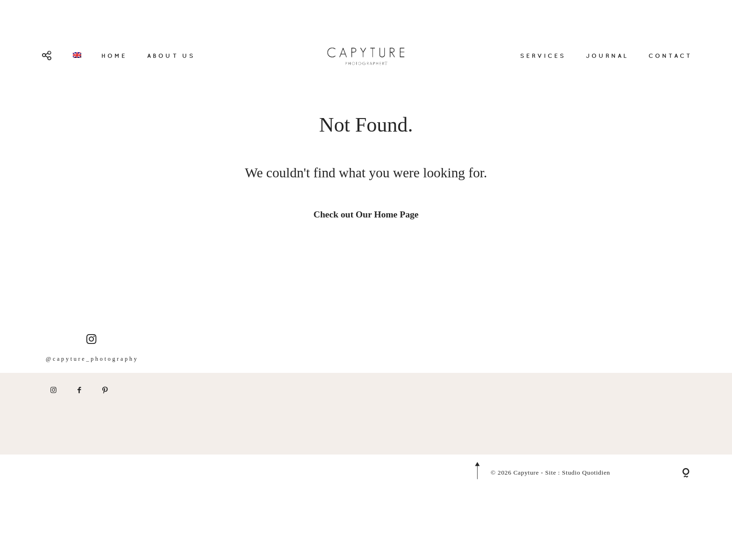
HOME (114, 56)
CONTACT (670, 56)
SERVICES (543, 56)
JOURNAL (607, 56)
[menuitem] (77, 55)
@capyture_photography (92, 367)
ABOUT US (171, 56)
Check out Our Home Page (366, 214)
